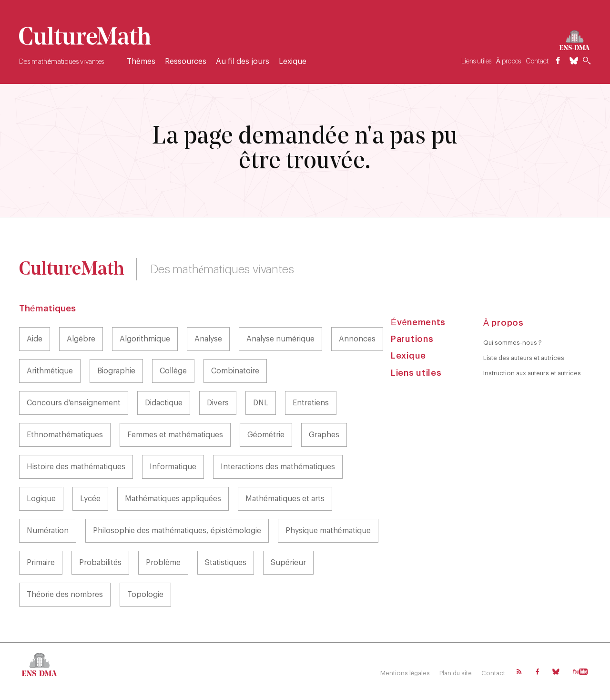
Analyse (208, 339)
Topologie (145, 595)
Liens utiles (476, 62)
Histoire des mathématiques (76, 467)
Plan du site (456, 673)
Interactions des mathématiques (278, 467)
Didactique (164, 403)
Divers (218, 403)
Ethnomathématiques (65, 435)
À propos (508, 62)
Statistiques (226, 563)
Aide (35, 339)
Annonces (357, 339)
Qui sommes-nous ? (513, 343)
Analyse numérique (280, 339)
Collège (173, 371)
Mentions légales (405, 673)
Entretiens (311, 403)
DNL (261, 403)
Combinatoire (235, 371)
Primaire (41, 563)
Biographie (116, 371)
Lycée (90, 499)
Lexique (293, 62)
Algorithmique (145, 339)
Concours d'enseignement (74, 403)
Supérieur (288, 563)
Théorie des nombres (65, 595)
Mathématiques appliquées (173, 499)
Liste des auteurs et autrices (524, 358)
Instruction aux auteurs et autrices (532, 373)
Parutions (412, 339)
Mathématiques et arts (285, 499)
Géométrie (266, 435)
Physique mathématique (328, 531)
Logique (41, 499)
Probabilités (100, 563)
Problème (163, 563)
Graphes (324, 435)
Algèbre (81, 339)
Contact (537, 62)
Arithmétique (50, 371)
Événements (418, 322)
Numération (48, 531)
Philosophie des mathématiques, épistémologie (177, 531)
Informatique (173, 467)
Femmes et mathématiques (175, 435)
